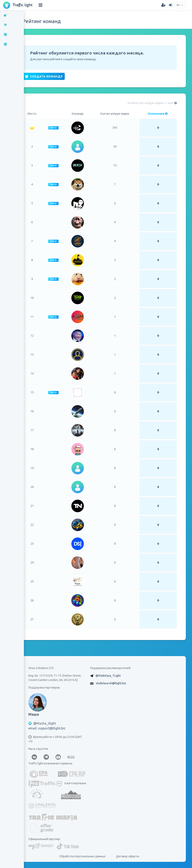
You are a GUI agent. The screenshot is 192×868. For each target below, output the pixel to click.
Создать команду (47, 76)
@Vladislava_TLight (110, 676)
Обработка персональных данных (84, 856)
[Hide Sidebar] (40, 5)
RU (178, 5)
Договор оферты (129, 856)
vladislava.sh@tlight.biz (113, 683)
